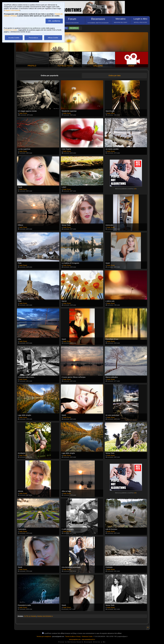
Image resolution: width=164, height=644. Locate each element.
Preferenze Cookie (11, 30)
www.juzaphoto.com (75, 639)
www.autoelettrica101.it (88, 639)
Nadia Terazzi (23, 113)
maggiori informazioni (12, 10)
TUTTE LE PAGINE (30, 616)
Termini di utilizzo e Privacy (73, 636)
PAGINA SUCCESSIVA (45, 616)
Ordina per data (115, 76)
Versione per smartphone (44, 636)
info (135, 189)
